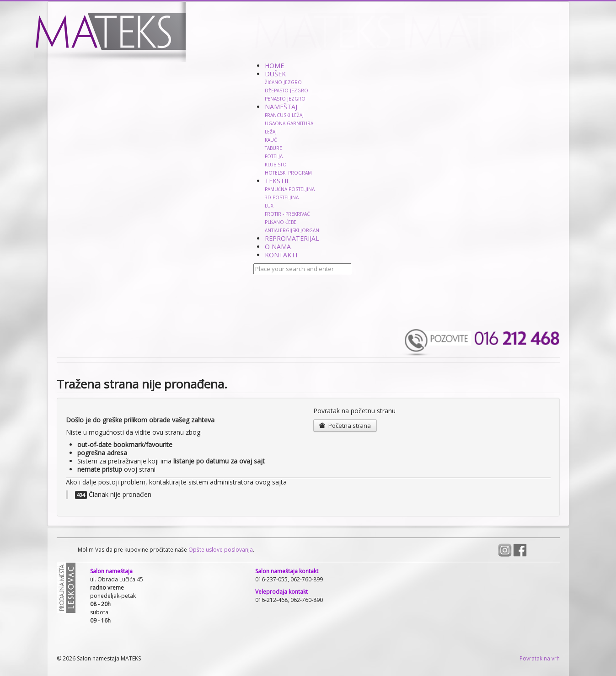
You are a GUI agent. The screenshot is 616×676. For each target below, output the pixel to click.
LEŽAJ (271, 132)
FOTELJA (274, 156)
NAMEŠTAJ (281, 107)
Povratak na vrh (540, 658)
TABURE (273, 148)
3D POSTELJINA (282, 197)
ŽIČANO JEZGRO (283, 82)
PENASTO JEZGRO (285, 99)
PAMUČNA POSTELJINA (290, 189)
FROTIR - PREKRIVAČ (287, 214)
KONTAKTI (281, 255)
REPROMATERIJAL (292, 238)
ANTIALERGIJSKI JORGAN (292, 230)
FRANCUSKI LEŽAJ (284, 115)
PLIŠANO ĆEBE (281, 222)
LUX (269, 206)
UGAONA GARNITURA (289, 123)
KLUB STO (276, 165)
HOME (274, 66)
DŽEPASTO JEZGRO (287, 90)
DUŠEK (275, 74)
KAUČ (271, 140)
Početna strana (345, 426)
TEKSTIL (277, 181)
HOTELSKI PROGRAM (288, 173)
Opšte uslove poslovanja (220, 550)
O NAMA (278, 247)
